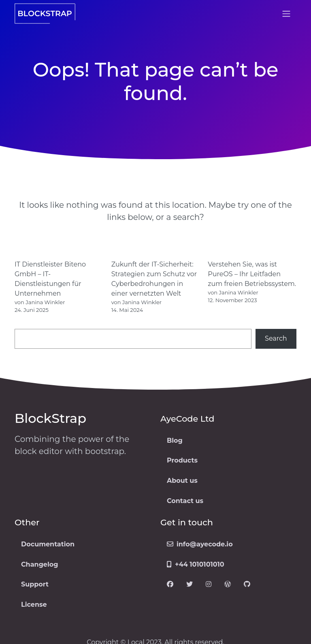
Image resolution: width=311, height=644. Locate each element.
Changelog (39, 564)
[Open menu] (286, 14)
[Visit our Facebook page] (170, 585)
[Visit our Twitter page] (190, 585)
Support (35, 584)
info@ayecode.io (200, 544)
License (34, 605)
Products (182, 460)
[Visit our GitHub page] (247, 585)
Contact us (185, 501)
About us (182, 481)
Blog (175, 440)
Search (276, 338)
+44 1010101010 (196, 564)
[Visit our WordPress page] (228, 585)
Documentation (48, 544)
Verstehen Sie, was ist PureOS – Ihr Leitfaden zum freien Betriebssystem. (252, 274)
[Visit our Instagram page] (209, 585)
